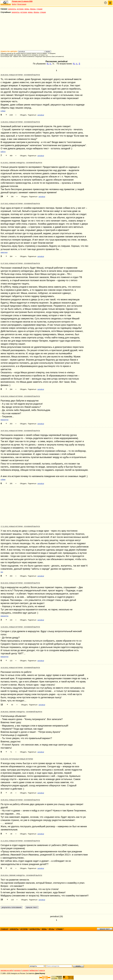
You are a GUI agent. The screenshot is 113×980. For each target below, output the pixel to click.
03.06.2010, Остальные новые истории (17, 759)
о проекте (25, 970)
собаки (3, 111)
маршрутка (4, 420)
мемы (27, 9)
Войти (14, 4)
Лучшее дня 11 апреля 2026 (22, 1)
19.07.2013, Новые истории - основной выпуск (20, 431)
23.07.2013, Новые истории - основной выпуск (20, 204)
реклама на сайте (7, 970)
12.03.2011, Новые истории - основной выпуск (20, 627)
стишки (39, 9)
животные (4, 252)
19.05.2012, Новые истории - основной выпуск (20, 800)
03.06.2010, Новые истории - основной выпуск (20, 396)
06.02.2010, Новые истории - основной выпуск (20, 583)
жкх (2, 572)
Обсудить (23, 115)
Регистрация (22, 4)
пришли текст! (105, 929)
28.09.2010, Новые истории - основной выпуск (20, 75)
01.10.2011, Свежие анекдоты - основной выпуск (21, 163)
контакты (17, 970)
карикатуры (35, 929)
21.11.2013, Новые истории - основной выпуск (20, 841)
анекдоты (12, 9)
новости (42, 970)
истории (20, 9)
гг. (51, 64)
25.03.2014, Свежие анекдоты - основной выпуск (21, 875)
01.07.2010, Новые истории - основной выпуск (20, 264)
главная (4, 929)
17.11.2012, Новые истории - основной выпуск (20, 527)
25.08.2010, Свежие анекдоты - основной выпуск (21, 712)
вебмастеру (34, 970)
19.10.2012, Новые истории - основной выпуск (20, 668)
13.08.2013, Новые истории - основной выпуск (20, 122)
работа (3, 152)
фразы (33, 9)
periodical (41, 115)
